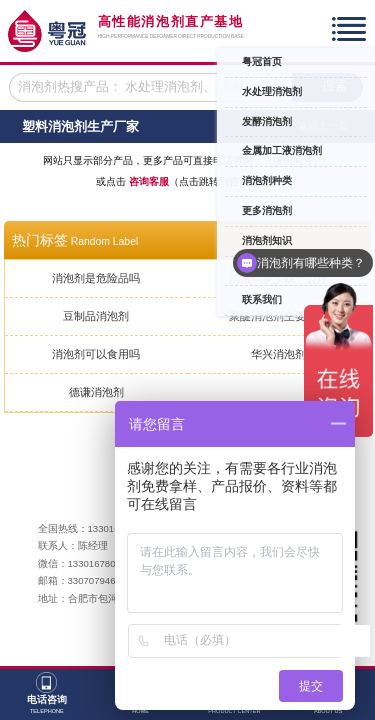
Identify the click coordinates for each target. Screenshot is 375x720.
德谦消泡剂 (96, 392)
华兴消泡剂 (278, 354)
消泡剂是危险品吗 (96, 278)
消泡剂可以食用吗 (96, 354)
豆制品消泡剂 (96, 316)
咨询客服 (149, 181)
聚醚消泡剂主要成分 (278, 316)
